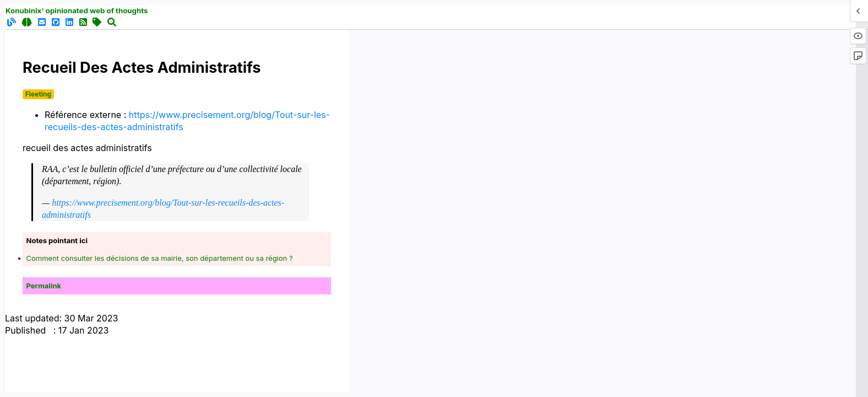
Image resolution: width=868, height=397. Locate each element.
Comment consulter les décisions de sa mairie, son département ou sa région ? (160, 258)
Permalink (44, 286)
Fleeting (38, 94)
